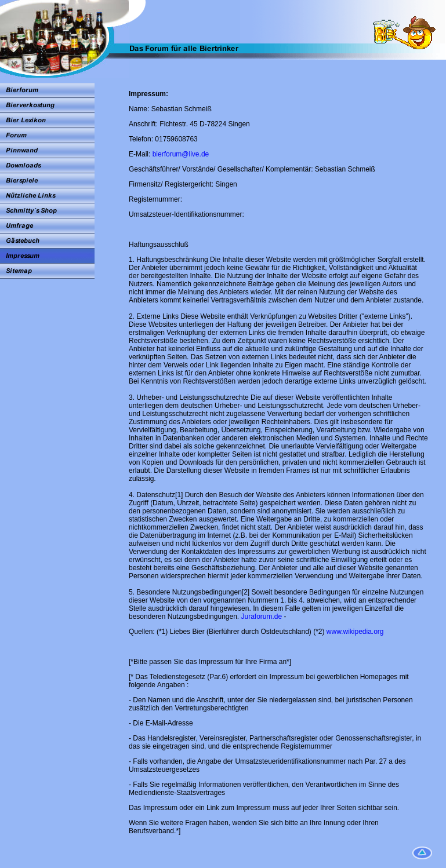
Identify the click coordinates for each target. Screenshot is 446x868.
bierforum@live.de (181, 154)
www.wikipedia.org (355, 632)
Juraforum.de (262, 617)
